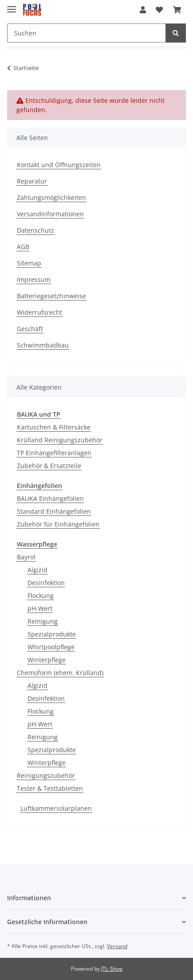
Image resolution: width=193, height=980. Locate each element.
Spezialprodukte (52, 634)
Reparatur (32, 181)
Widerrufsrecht (39, 312)
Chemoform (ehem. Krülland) (60, 673)
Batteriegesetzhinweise (51, 296)
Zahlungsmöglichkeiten (51, 197)
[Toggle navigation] (12, 6)
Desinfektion (46, 583)
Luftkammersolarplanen (56, 808)
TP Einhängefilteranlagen (54, 453)
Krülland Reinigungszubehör (60, 440)
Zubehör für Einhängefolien (58, 524)
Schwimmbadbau (43, 345)
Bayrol (26, 557)
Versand (117, 946)
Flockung (41, 595)
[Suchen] (87, 33)
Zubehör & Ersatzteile (49, 466)
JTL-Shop (112, 969)
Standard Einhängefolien (54, 511)
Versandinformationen (50, 214)
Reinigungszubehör (46, 775)
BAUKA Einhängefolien (50, 498)
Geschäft (30, 329)
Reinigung (43, 621)
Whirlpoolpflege (51, 647)
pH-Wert (40, 608)
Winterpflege (47, 660)
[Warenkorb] (177, 10)
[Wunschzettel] (159, 10)
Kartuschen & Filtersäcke (54, 427)
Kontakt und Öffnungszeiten (59, 165)
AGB (23, 247)
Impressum (34, 279)
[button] (143, 10)
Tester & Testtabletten (50, 788)
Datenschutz (35, 230)
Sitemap (29, 263)
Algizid (37, 570)
